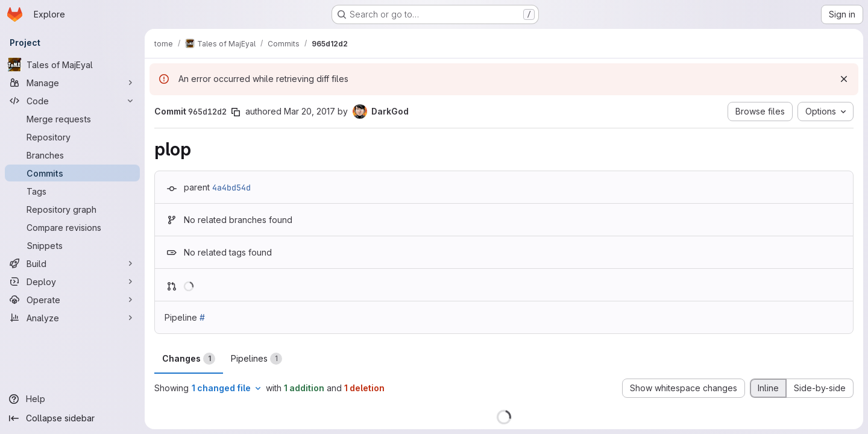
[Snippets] (72, 245)
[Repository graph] (72, 209)
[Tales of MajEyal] (72, 64)
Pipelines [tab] (256, 359)
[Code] (72, 101)
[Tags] (72, 191)
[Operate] (72, 300)
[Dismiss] (844, 79)
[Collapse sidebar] (72, 418)
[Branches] (72, 155)
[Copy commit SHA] (236, 112)
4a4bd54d (231, 187)
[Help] (72, 399)
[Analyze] (72, 318)
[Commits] (72, 173)
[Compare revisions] (72, 227)
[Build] (72, 263)
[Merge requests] (72, 119)
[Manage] (72, 83)
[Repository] (72, 137)
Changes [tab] (189, 359)
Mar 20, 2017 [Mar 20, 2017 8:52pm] (310, 111)
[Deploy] (72, 281)
